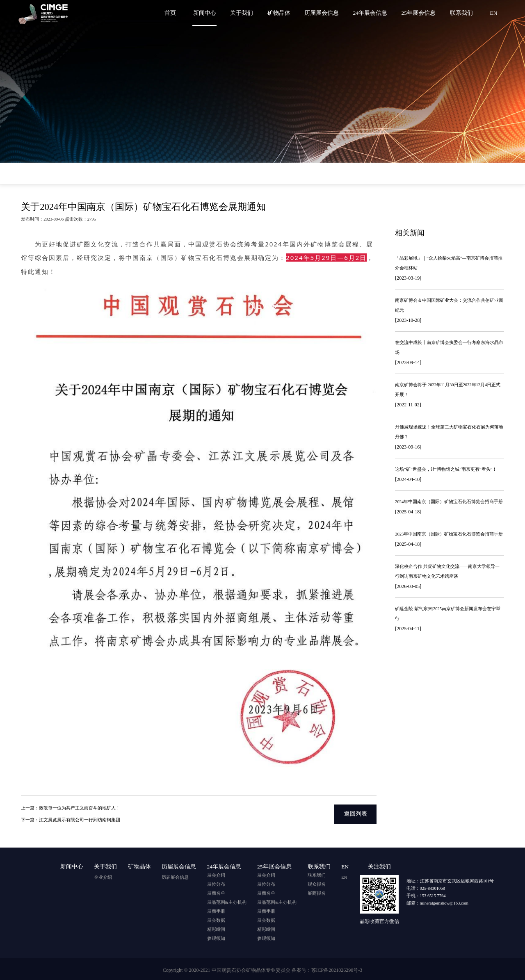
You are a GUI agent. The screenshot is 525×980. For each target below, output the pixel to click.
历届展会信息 (324, 13)
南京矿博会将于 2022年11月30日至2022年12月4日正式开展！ (448, 390)
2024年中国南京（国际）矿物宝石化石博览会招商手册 (449, 502)
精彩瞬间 (216, 928)
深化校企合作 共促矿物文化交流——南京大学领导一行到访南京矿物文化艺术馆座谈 (447, 571)
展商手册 (216, 910)
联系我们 (462, 13)
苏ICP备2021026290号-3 (337, 969)
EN (494, 13)
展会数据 (216, 919)
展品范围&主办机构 (227, 901)
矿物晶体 (282, 13)
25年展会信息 (420, 13)
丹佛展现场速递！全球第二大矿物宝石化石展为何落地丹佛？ (449, 432)
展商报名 (317, 892)
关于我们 (245, 13)
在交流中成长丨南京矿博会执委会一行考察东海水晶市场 (449, 348)
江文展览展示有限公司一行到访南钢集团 (80, 818)
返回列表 (356, 813)
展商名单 (216, 892)
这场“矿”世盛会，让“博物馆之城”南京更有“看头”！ (446, 469)
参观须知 (216, 937)
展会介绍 (216, 874)
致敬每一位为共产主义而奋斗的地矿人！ (80, 807)
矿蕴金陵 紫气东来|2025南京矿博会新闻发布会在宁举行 (448, 614)
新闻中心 (209, 13)
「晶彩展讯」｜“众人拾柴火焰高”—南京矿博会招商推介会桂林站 (449, 263)
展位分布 (216, 883)
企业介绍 (103, 874)
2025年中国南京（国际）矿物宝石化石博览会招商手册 (449, 534)
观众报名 (317, 883)
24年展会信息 (372, 13)
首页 (175, 13)
